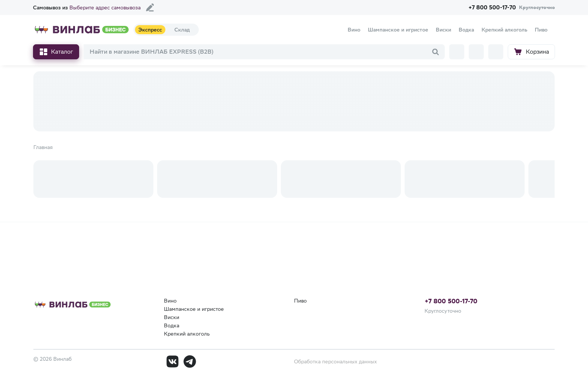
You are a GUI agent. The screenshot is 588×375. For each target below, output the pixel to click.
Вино (170, 301)
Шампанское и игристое (194, 309)
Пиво (300, 301)
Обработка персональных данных (335, 361)
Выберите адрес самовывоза (105, 8)
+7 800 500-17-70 (451, 301)
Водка (172, 325)
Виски (172, 317)
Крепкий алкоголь (187, 334)
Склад (182, 30)
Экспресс (150, 30)
